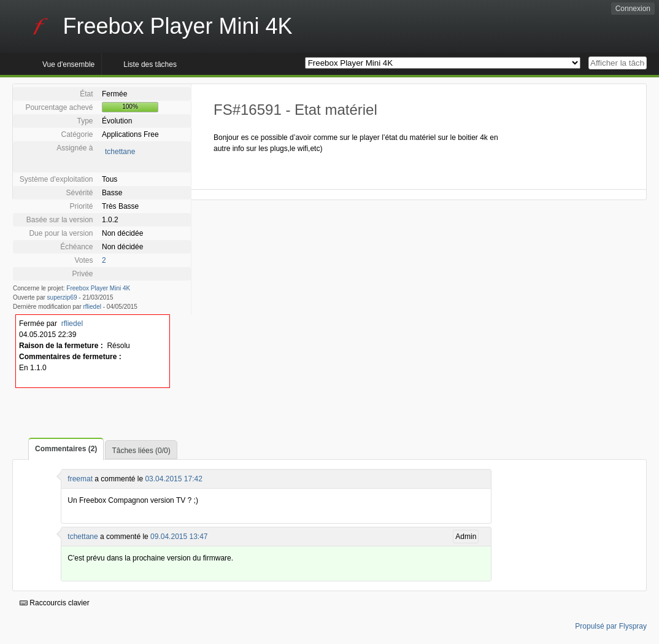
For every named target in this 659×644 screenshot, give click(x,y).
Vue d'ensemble (68, 64)
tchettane (120, 152)
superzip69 (62, 297)
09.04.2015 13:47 (179, 537)
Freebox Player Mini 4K (98, 288)
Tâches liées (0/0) (141, 451)
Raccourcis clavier (55, 603)
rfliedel (92, 307)
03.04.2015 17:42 (173, 479)
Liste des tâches (150, 64)
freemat (80, 479)
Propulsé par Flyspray (611, 626)
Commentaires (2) (66, 449)
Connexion (633, 9)
